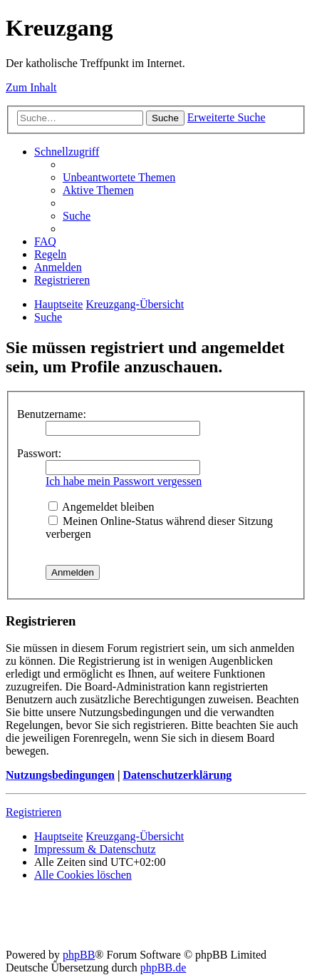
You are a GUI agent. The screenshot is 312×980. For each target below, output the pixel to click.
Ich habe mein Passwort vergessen (124, 481)
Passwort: (39, 453)
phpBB (79, 955)
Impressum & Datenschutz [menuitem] (95, 849)
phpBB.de (163, 968)
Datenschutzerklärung (177, 775)
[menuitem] (119, 177)
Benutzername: (52, 414)
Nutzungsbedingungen (60, 775)
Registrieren (33, 812)
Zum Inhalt (31, 87)
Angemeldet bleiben (101, 507)
